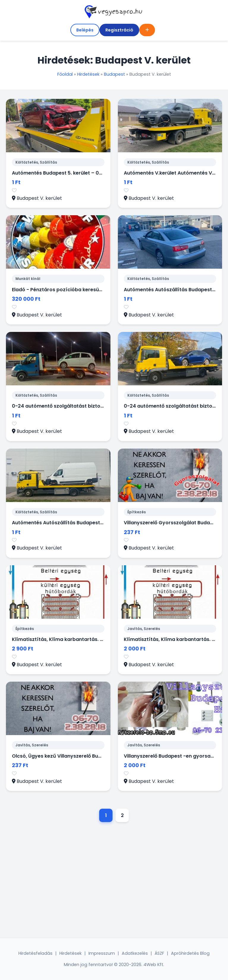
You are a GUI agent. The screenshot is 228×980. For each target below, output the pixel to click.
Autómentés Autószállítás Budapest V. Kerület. (69, 523)
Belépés (85, 30)
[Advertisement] (114, 881)
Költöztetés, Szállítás (36, 162)
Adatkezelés (135, 953)
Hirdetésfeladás (35, 953)
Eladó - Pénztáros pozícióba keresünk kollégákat (72, 290)
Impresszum (102, 953)
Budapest (114, 74)
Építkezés (137, 512)
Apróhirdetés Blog (190, 953)
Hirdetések (88, 74)
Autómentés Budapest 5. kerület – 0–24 (60, 173)
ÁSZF (159, 953)
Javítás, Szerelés (144, 629)
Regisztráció (119, 30)
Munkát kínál (28, 279)
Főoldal (65, 74)
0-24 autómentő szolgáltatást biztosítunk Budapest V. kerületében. (95, 406)
